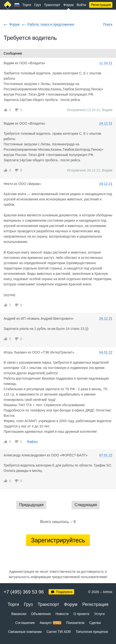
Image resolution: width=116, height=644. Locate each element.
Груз (37, 5)
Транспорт (52, 5)
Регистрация (101, 5)
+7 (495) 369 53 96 (24, 592)
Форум (69, 5)
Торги (27, 5)
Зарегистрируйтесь (58, 540)
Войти (81, 5)
